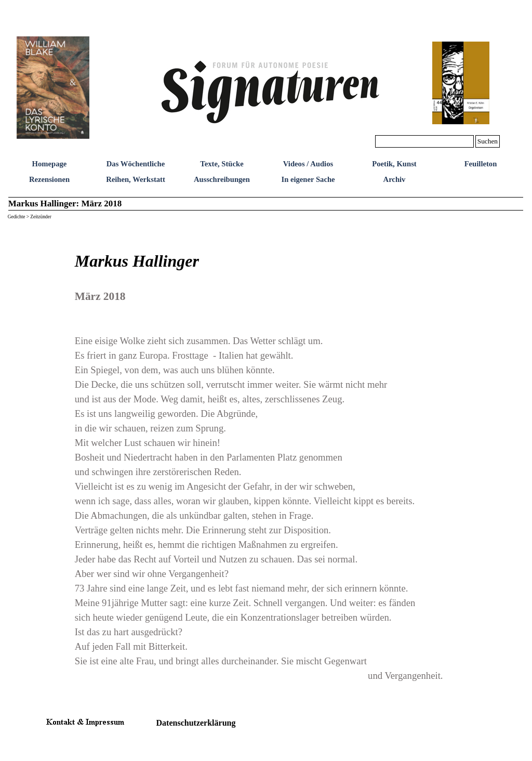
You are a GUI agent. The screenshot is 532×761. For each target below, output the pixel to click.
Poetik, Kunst (394, 164)
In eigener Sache (308, 179)
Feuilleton (481, 164)
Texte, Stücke (222, 164)
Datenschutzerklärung (196, 723)
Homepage (50, 164)
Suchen (488, 141)
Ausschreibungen (222, 179)
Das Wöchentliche (136, 164)
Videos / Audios (308, 164)
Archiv (395, 179)
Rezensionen (49, 179)
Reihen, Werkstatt (136, 179)
